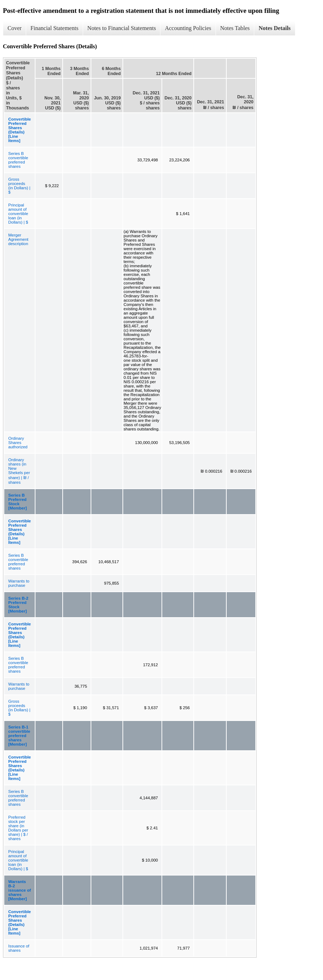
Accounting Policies (188, 28)
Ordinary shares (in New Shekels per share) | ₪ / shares (19, 471)
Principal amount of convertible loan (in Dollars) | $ (18, 214)
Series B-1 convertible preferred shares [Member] (19, 736)
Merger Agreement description (18, 239)
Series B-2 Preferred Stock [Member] (18, 605)
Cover (15, 28)
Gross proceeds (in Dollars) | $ (19, 186)
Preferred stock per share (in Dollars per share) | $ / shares (18, 828)
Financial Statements (54, 28)
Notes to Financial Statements (122, 28)
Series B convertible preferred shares (18, 160)
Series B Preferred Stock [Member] (18, 502)
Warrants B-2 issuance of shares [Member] (20, 890)
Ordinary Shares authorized (18, 443)
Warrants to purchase (19, 583)
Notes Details (274, 28)
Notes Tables (235, 28)
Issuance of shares (19, 948)
